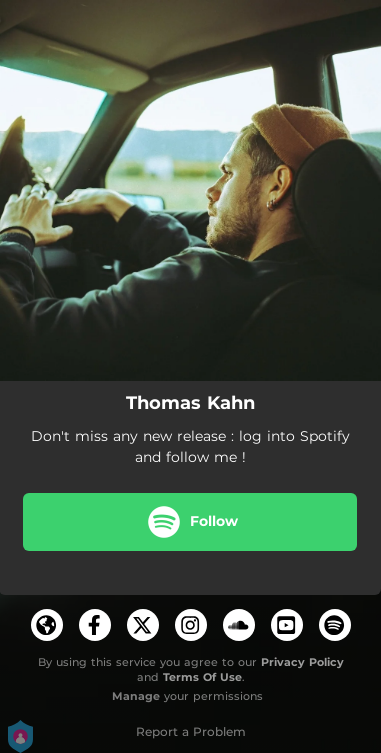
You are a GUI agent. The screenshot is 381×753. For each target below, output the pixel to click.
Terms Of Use (202, 677)
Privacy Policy (302, 662)
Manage (136, 696)
